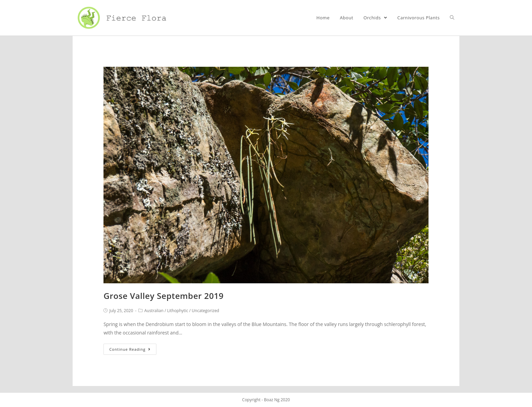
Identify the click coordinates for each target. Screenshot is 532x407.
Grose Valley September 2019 (164, 296)
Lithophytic (177, 311)
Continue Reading (130, 349)
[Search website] (452, 18)
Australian (154, 311)
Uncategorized (205, 311)
